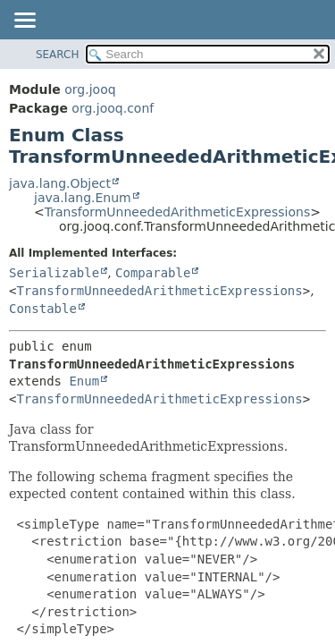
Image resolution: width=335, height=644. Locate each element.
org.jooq (90, 89)
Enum (84, 381)
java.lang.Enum (83, 198)
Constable (43, 309)
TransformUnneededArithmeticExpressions (177, 212)
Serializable (54, 273)
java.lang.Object (60, 183)
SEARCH (58, 55)
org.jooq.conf (113, 108)
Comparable (153, 273)
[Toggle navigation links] (24, 21)
